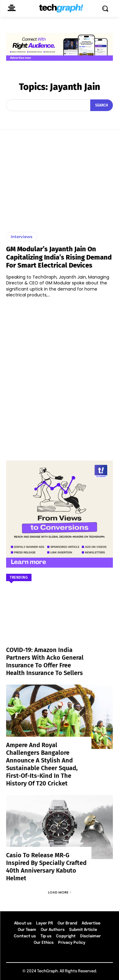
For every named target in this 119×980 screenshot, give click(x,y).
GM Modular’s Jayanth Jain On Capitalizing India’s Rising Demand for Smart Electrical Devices (59, 257)
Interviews (22, 237)
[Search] (102, 105)
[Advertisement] (60, 376)
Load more (60, 892)
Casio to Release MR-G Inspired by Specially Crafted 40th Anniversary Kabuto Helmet (46, 867)
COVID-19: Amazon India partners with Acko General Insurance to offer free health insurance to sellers (45, 661)
